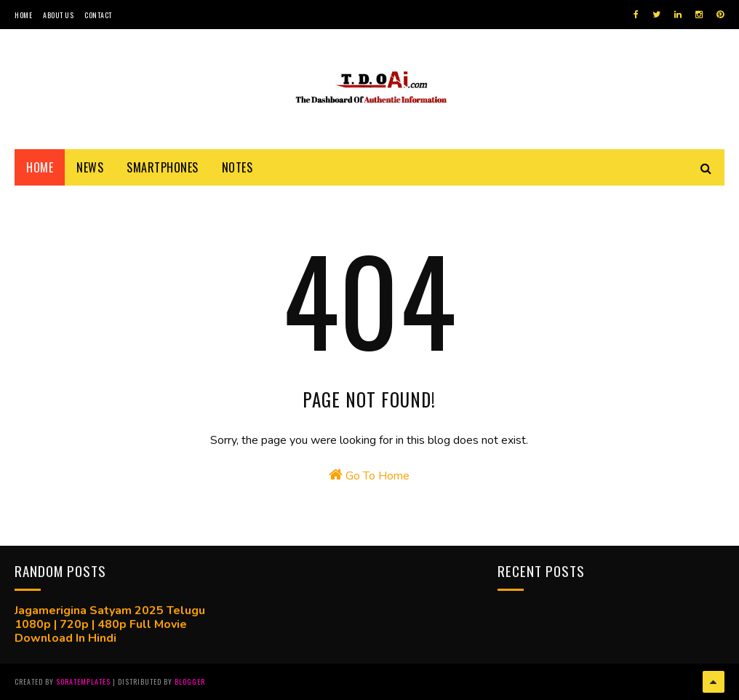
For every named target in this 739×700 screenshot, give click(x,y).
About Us (58, 15)
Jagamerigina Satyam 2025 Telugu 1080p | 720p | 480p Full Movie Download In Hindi (110, 624)
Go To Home (369, 476)
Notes (237, 167)
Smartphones (163, 167)
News (90, 167)
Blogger (190, 681)
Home (23, 15)
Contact (98, 15)
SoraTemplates (83, 681)
